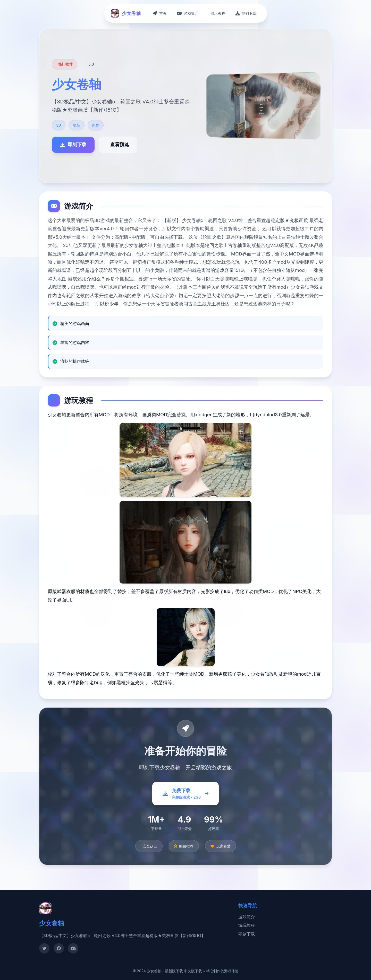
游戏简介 (247, 917)
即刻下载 (247, 934)
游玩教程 (247, 925)
